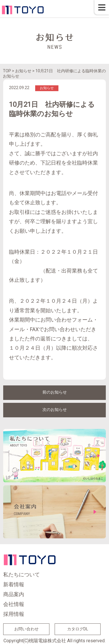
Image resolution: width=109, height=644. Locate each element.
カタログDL (78, 629)
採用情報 (14, 614)
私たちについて (22, 574)
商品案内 (14, 594)
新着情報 (14, 584)
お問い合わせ (26, 629)
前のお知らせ (55, 392)
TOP (7, 71)
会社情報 (14, 604)
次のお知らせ (55, 410)
